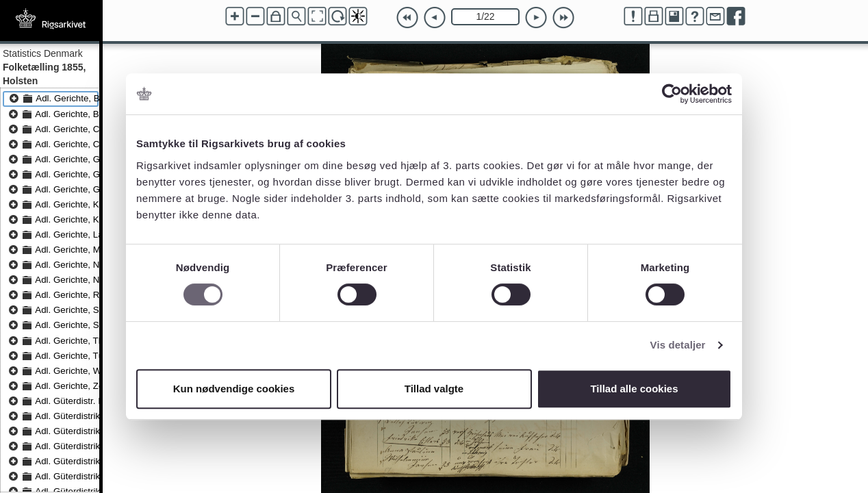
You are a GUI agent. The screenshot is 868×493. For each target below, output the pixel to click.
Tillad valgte (434, 389)
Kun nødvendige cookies (234, 389)
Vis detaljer (678, 345)
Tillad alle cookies (634, 389)
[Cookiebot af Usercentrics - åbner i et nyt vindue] (672, 94)
